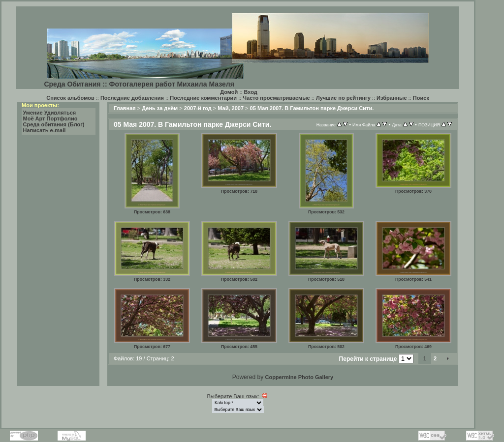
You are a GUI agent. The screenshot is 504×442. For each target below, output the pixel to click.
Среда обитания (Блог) (54, 124)
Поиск (421, 98)
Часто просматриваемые (276, 98)
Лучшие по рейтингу (343, 98)
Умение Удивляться (50, 113)
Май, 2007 (231, 108)
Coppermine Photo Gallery (299, 377)
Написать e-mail (45, 130)
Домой (229, 92)
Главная (125, 108)
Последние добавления (132, 98)
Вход (251, 92)
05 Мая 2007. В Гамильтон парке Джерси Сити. (312, 108)
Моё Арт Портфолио (50, 118)
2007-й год (198, 108)
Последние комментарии (203, 98)
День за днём (160, 108)
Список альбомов (70, 98)
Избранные (392, 98)
